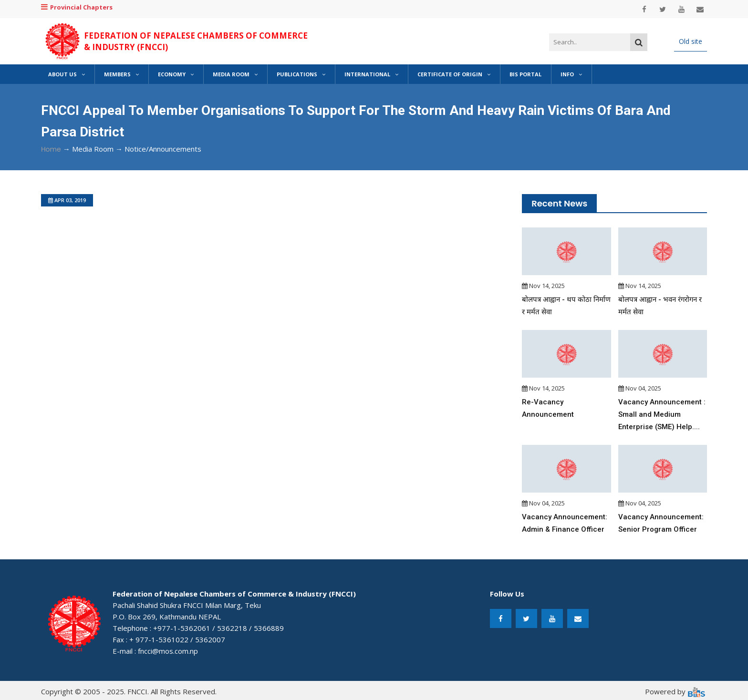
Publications (301, 74)
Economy (176, 74)
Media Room (235, 74)
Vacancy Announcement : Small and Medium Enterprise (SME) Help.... (662, 414)
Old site (691, 41)
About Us (67, 74)
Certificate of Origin (454, 74)
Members (121, 74)
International (371, 74)
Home (51, 149)
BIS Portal (525, 74)
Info (571, 74)
